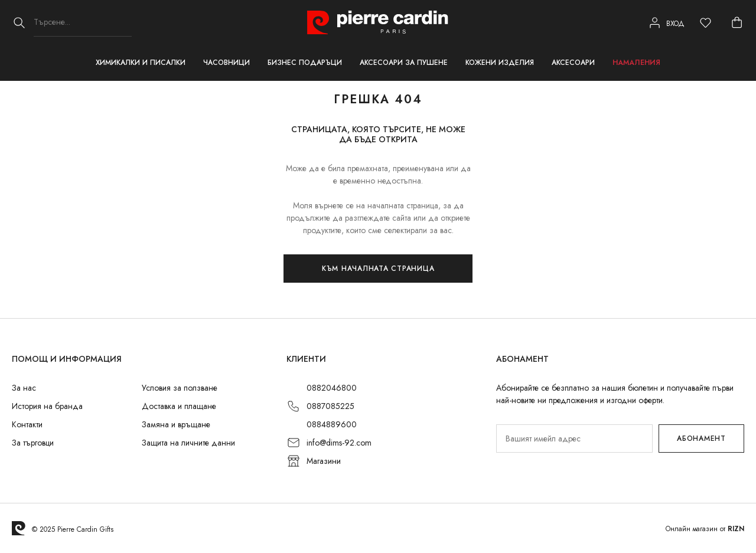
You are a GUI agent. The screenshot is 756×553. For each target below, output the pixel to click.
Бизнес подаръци (305, 63)
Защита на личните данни (188, 443)
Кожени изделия (500, 63)
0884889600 (332, 424)
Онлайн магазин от (705, 529)
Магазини (324, 461)
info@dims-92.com (339, 443)
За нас (24, 388)
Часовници (227, 63)
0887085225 (330, 406)
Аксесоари (573, 63)
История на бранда (47, 406)
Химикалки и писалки (141, 63)
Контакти (27, 424)
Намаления (636, 63)
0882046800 (332, 388)
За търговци (33, 443)
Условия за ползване (180, 388)
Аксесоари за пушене (404, 63)
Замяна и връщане (176, 424)
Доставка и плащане (179, 406)
